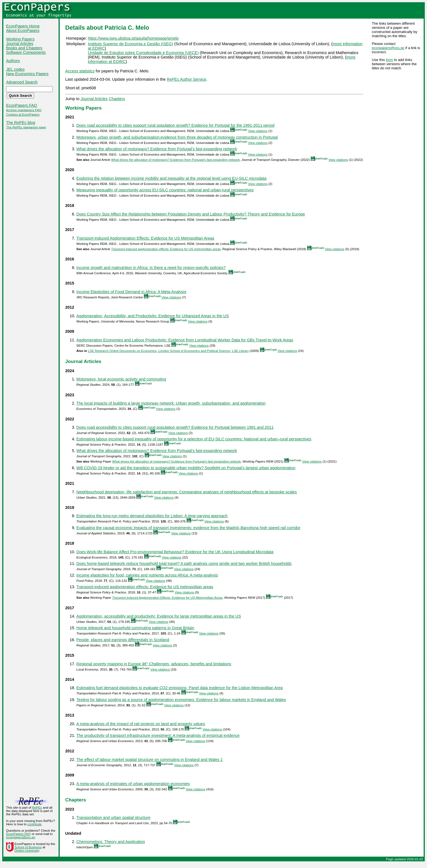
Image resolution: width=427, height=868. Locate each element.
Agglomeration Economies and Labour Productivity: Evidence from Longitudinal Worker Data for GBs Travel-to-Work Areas (185, 340)
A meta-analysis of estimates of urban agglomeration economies (133, 784)
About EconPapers (23, 31)
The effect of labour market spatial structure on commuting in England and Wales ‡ (150, 760)
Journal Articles (20, 44)
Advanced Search (22, 82)
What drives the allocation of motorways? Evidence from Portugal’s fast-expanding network (157, 149)
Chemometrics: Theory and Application (111, 842)
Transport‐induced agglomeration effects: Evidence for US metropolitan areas (166, 249)
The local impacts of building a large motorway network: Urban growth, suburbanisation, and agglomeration (171, 403)
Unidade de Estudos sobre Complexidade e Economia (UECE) (143, 53)
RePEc (37, 808)
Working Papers (20, 39)
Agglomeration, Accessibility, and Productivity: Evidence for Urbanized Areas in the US (153, 316)
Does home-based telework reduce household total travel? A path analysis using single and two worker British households (184, 564)
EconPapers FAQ (22, 105)
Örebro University (27, 851)
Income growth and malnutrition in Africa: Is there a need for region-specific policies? (151, 268)
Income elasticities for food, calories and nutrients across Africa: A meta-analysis (147, 575)
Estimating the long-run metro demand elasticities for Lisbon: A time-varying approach (152, 516)
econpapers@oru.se (388, 48)
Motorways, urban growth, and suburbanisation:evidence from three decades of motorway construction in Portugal (177, 137)
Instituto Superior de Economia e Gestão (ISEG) (130, 44)
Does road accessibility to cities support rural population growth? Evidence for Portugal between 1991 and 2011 (175, 427)
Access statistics (80, 71)
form (390, 60)
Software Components (26, 52)
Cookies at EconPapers (23, 115)
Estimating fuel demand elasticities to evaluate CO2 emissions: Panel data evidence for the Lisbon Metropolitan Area (179, 688)
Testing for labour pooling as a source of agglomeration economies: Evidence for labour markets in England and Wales (181, 700)
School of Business (28, 847)
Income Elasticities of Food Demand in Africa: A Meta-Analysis (131, 292)
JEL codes (15, 69)
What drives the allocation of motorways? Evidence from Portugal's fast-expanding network (175, 160)
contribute (35, 824)
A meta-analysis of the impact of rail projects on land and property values (141, 724)
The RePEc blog (21, 123)
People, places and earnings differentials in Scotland (123, 640)
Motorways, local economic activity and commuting (121, 379)
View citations (258, 131)
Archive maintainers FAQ (24, 110)
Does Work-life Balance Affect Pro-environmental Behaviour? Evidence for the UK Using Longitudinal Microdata (175, 552)
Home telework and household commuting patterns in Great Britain (135, 628)
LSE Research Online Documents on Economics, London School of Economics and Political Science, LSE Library (168, 351)
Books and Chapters (24, 48)
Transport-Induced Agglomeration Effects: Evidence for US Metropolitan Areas (145, 238)
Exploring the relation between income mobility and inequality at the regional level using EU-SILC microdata (171, 178)
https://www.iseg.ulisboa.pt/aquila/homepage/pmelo (133, 38)
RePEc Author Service (187, 79)
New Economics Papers (27, 74)
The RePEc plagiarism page (26, 127)
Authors (13, 61)
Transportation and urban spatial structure (113, 818)
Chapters (117, 99)
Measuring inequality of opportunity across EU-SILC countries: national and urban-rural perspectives (165, 190)
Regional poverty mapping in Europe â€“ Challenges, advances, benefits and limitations (154, 664)
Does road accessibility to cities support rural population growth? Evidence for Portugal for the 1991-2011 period (175, 125)
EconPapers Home (23, 26)
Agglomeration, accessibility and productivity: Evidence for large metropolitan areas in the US (159, 616)
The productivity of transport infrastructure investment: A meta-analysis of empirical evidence (158, 735)
